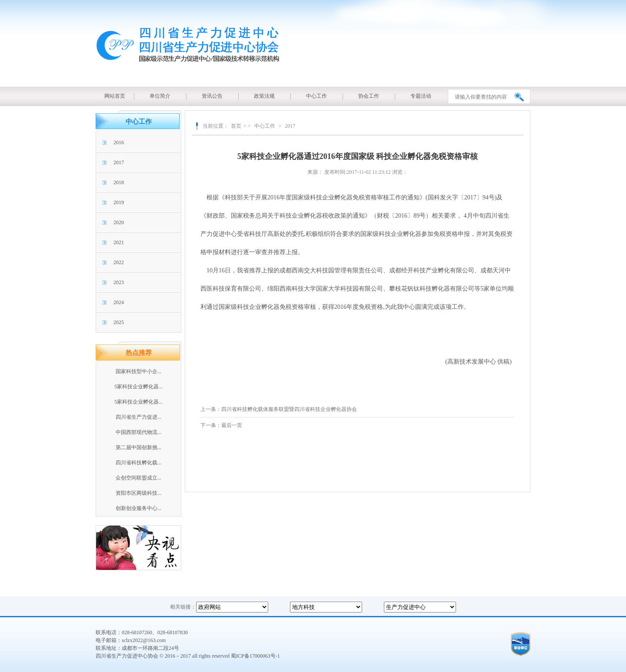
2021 (119, 242)
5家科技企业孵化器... (138, 387)
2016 (119, 142)
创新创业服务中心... (138, 508)
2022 (119, 262)
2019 (119, 202)
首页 (236, 126)
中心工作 (316, 96)
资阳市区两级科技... (138, 493)
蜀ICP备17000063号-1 (255, 656)
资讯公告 (212, 96)
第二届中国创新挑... (138, 447)
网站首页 (115, 96)
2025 (119, 322)
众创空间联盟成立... (138, 478)
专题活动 (421, 96)
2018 (119, 182)
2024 (119, 302)
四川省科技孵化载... (138, 463)
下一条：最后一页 (221, 425)
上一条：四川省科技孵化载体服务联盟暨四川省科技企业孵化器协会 (279, 409)
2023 (119, 282)
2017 (119, 162)
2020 (119, 222)
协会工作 (369, 96)
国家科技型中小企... (138, 371)
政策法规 (264, 96)
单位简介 (160, 96)
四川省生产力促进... (138, 417)
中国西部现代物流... (138, 432)
